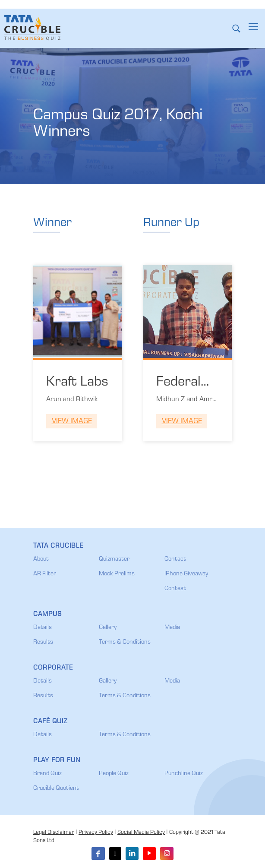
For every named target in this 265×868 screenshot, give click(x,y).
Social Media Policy (141, 833)
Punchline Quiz (184, 774)
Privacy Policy (96, 833)
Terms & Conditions (125, 642)
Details (43, 628)
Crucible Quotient (56, 788)
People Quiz (114, 774)
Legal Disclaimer (54, 833)
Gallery (108, 628)
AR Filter (45, 574)
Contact (175, 559)
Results (43, 642)
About (41, 559)
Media (172, 628)
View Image (72, 422)
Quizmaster (114, 559)
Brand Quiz (47, 774)
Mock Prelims (117, 574)
